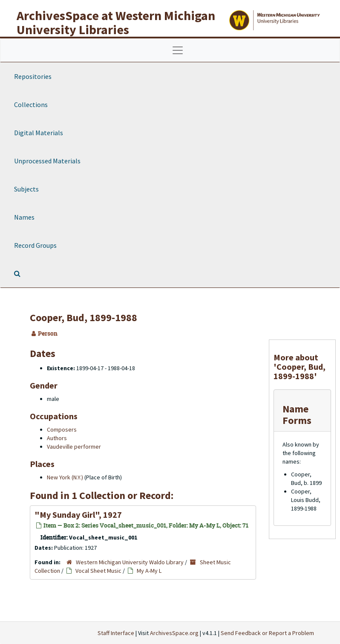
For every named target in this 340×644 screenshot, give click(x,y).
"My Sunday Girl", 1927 (78, 515)
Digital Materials (39, 133)
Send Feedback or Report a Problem (267, 633)
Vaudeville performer (74, 447)
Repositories (33, 76)
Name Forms (297, 414)
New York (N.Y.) (65, 477)
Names (24, 217)
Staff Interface (116, 633)
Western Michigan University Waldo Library (130, 562)
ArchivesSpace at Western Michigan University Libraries (116, 22)
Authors (57, 438)
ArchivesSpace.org (174, 633)
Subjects (26, 189)
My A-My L (149, 571)
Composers (62, 429)
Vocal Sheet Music (98, 571)
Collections (31, 104)
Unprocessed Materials (47, 161)
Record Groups (35, 245)
